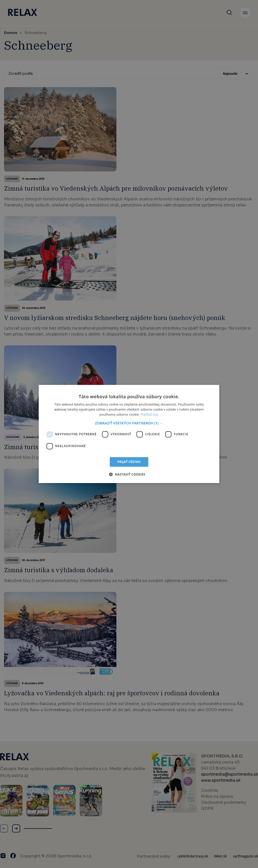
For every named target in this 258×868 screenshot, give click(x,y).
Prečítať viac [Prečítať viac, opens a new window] (150, 414)
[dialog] (129, 434)
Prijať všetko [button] (129, 462)
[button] (129, 423)
